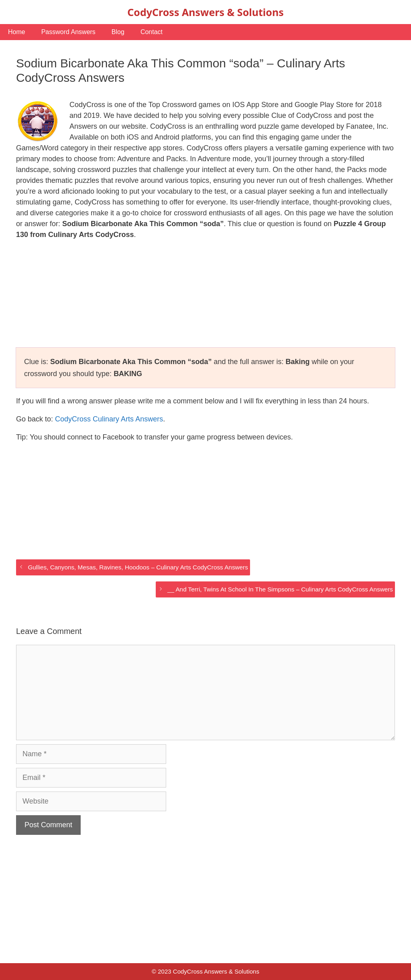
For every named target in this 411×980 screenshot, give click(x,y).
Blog (118, 32)
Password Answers (68, 32)
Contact (152, 32)
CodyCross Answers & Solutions (205, 12)
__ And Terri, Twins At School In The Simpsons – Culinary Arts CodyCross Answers (280, 589)
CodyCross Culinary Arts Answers (109, 419)
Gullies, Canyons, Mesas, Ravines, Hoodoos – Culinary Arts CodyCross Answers (138, 567)
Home (17, 32)
